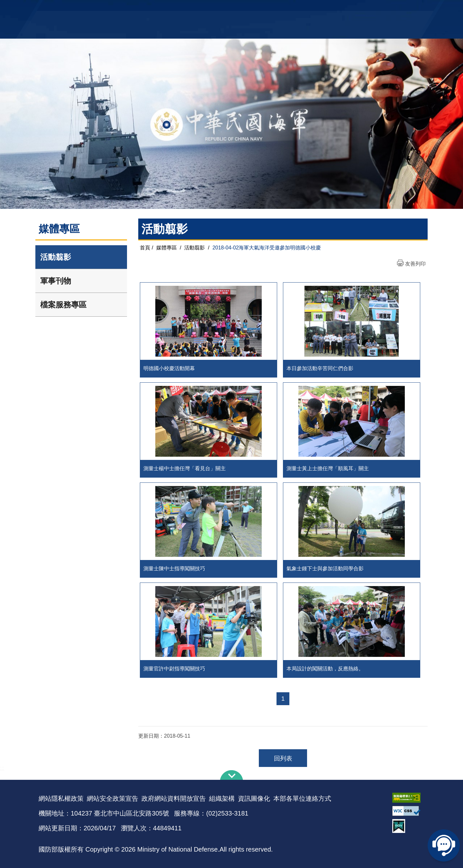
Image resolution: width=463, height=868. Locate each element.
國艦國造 (368, 8)
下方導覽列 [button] (232, 775)
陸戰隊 (388, 8)
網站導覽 (229, 8)
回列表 (283, 758)
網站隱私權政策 (61, 798)
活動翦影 (56, 257)
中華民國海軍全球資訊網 (137, 9)
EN (245, 8)
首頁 (145, 248)
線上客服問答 (444, 845)
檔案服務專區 (63, 305)
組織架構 (222, 798)
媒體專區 (167, 248)
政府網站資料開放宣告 (174, 798)
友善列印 (415, 264)
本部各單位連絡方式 (302, 798)
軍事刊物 (56, 281)
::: (2, 768)
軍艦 (351, 8)
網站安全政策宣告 (113, 798)
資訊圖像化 (254, 798)
